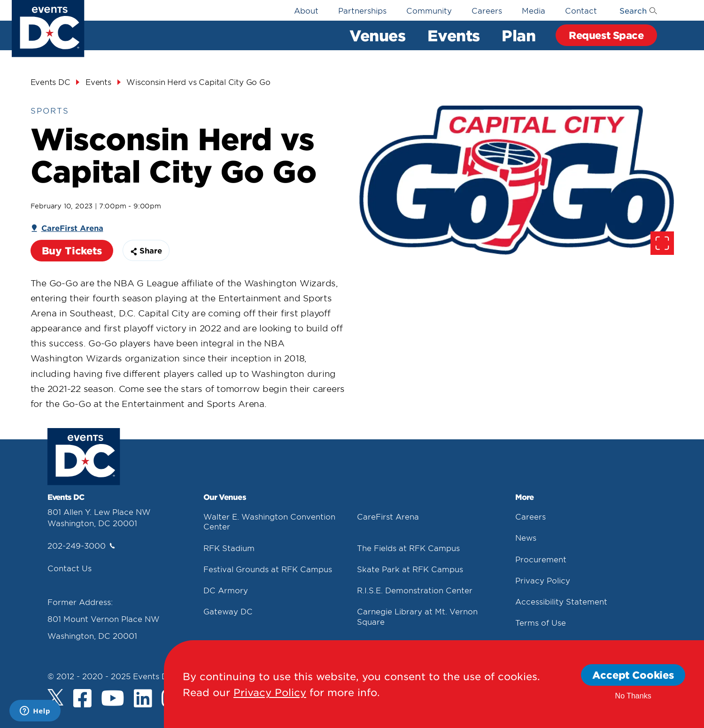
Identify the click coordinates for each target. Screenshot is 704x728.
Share (146, 250)
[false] (517, 180)
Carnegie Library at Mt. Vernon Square (417, 616)
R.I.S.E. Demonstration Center (415, 590)
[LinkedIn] (143, 699)
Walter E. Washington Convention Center (269, 521)
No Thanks (633, 696)
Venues (377, 35)
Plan (518, 35)
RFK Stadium (229, 548)
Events (454, 35)
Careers (487, 10)
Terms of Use (541, 622)
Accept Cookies (633, 675)
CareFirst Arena (388, 516)
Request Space (606, 35)
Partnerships (362, 10)
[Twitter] (56, 697)
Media (534, 10)
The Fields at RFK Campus (408, 548)
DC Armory (226, 590)
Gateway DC (228, 611)
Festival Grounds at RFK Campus (268, 569)
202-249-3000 (81, 545)
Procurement (541, 559)
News (526, 537)
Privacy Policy (543, 580)
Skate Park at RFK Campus (410, 569)
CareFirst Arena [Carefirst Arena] (72, 228)
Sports (50, 110)
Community (429, 10)
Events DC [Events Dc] (50, 82)
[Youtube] (113, 699)
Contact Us (70, 568)
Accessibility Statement (561, 601)
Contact (581, 10)
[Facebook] (82, 699)
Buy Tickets (72, 250)
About (306, 10)
